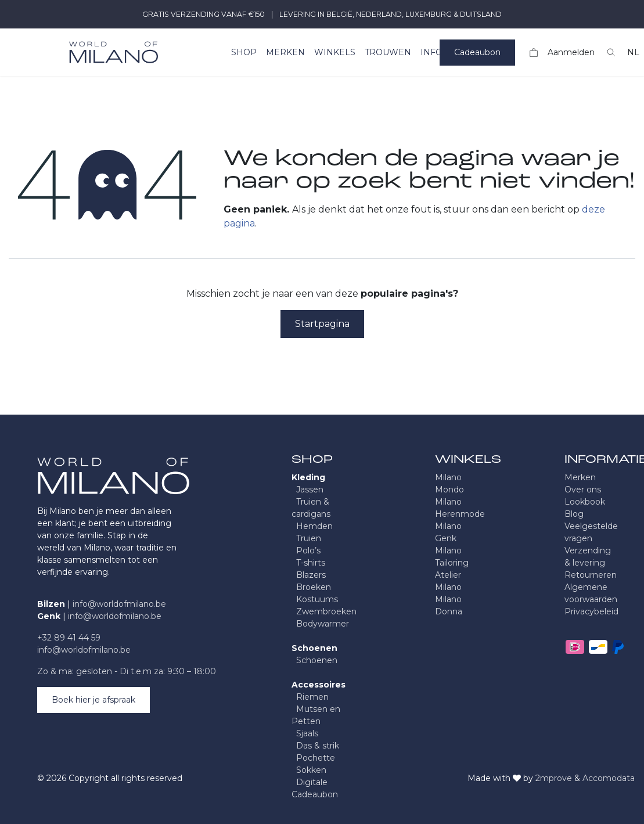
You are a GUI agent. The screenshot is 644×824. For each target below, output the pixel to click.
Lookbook (585, 502)
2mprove (554, 778)
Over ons (583, 490)
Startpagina (322, 324)
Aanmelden (571, 52)
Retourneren (591, 575)
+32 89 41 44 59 (69, 638)
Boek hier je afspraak (93, 700)
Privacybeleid (591, 611)
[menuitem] (244, 53)
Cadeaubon (477, 52)
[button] (611, 52)
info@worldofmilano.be (119, 604)
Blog (574, 514)
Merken (580, 477)
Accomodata (609, 778)
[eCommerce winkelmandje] (534, 53)
